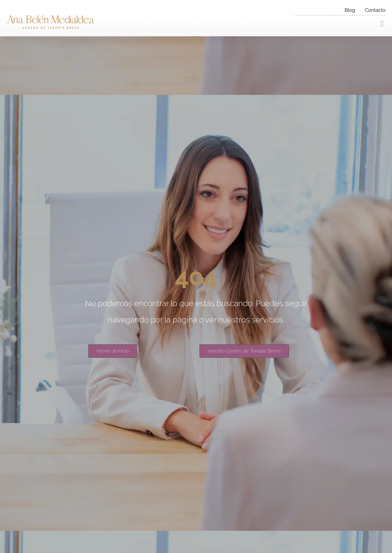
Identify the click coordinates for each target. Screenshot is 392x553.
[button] (382, 24)
